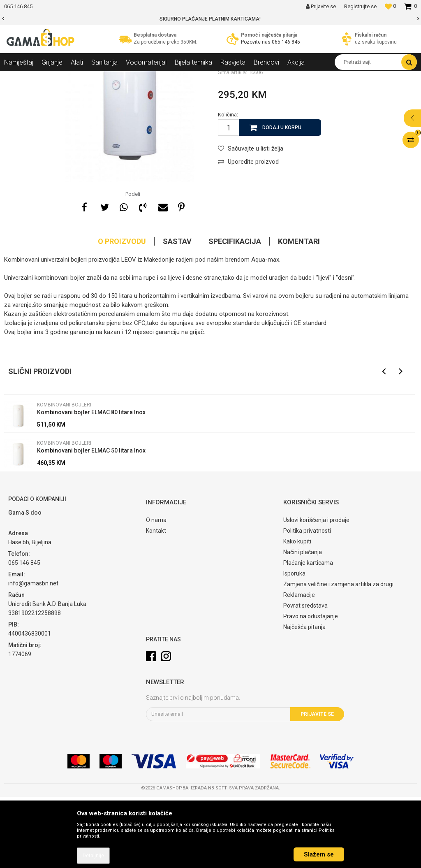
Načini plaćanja (303, 623)
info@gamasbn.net (33, 654)
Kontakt (156, 602)
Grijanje (76, 77)
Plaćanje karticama (308, 634)
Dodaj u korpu (282, 199)
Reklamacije (299, 666)
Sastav (177, 312)
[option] (210, 19)
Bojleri (100, 77)
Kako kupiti (297, 613)
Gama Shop (17, 77)
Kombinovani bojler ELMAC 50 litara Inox (91, 522)
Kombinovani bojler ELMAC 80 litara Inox (91, 483)
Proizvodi (49, 77)
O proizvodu (122, 312)
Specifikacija (235, 312)
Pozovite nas (256, 42)
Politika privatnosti (307, 602)
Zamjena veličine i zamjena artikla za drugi (338, 655)
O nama (156, 591)
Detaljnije (93, 856)
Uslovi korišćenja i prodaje (316, 591)
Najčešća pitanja (304, 698)
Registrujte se (360, 6)
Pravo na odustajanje (311, 687)
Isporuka (294, 645)
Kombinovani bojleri (138, 77)
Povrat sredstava (305, 677)
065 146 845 (286, 42)
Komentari (299, 312)
